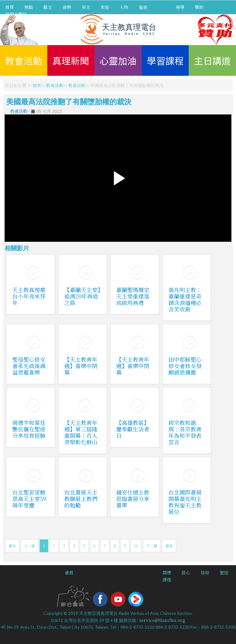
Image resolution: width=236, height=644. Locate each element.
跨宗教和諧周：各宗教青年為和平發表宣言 (185, 432)
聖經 (224, 573)
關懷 (167, 573)
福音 (143, 7)
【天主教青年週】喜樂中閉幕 (81, 366)
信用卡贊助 (16, 14)
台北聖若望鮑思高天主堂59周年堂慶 (29, 499)
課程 (167, 580)
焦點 (29, 7)
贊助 (199, 7)
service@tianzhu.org (162, 620)
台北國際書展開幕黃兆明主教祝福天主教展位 (185, 502)
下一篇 (152, 546)
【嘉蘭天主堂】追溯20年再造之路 (82, 296)
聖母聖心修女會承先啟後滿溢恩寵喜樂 (29, 366)
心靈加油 (118, 60)
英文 (86, 7)
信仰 (205, 573)
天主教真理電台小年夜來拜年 (29, 296)
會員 (69, 573)
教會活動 (24, 60)
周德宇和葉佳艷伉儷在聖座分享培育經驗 (29, 429)
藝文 (48, 7)
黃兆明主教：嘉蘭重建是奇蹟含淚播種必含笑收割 (185, 299)
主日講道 (212, 60)
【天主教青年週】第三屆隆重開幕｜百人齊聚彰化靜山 (81, 432)
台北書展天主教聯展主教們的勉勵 (81, 499)
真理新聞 (71, 60)
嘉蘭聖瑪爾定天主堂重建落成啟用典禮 (133, 296)
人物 (124, 7)
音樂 (67, 7)
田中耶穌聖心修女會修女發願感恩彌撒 (185, 366)
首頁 (10, 7)
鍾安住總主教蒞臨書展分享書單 (133, 499)
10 (136, 546)
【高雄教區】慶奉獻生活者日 (133, 429)
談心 (186, 573)
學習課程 (165, 60)
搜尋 (180, 7)
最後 (169, 546)
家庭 (105, 7)
